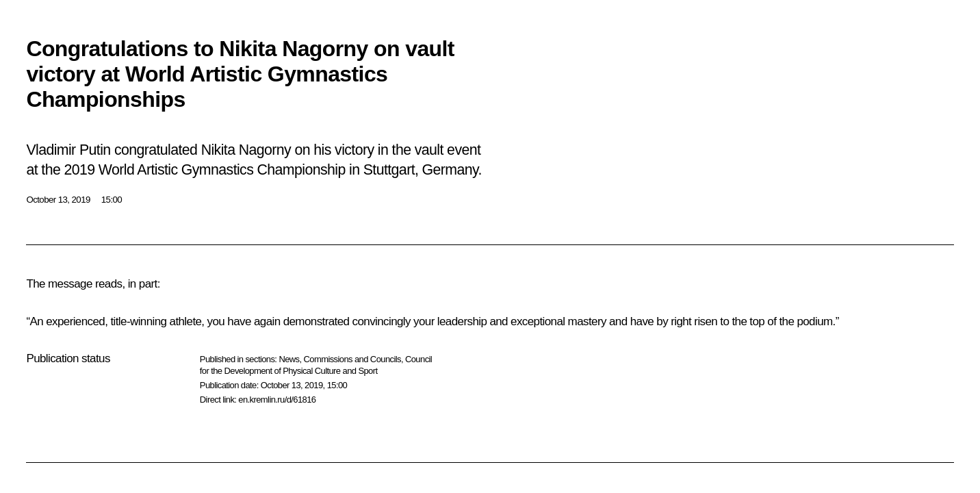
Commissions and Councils (352, 359)
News (289, 359)
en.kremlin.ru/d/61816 (277, 400)
